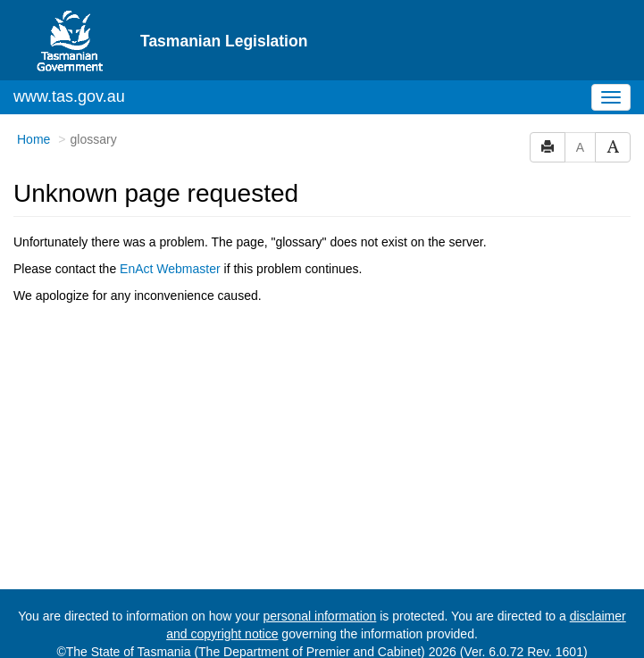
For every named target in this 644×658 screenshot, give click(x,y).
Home (33, 139)
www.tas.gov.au (69, 96)
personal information (319, 616)
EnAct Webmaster (170, 269)
